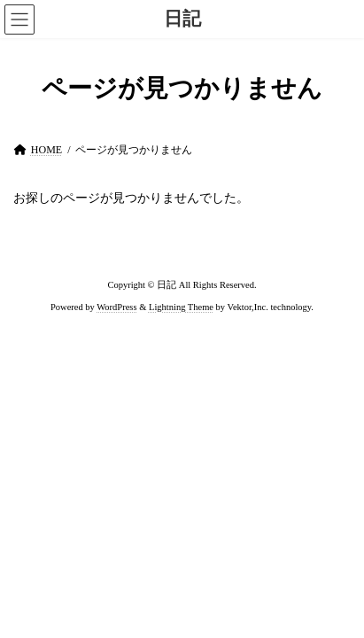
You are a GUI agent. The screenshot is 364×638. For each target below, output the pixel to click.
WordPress (116, 307)
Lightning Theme (181, 307)
